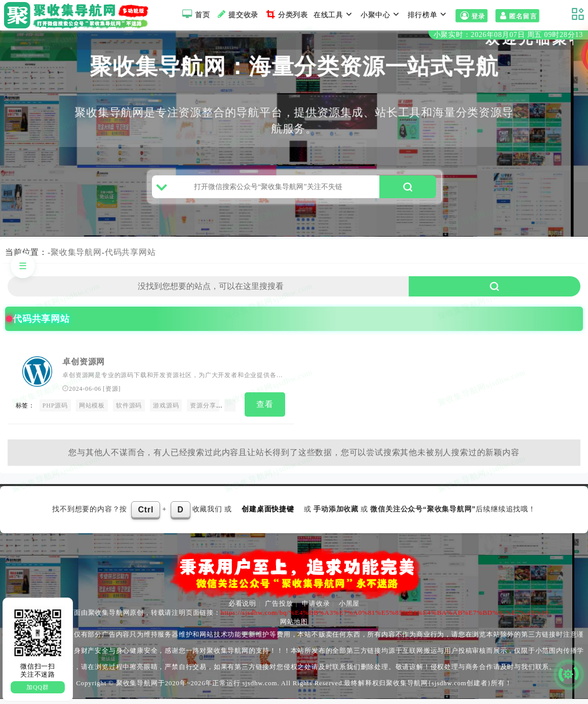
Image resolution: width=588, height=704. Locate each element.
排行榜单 (428, 14)
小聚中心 (381, 14)
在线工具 (334, 14)
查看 (265, 411)
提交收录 (237, 14)
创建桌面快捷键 (268, 514)
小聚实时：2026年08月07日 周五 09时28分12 (508, 35)
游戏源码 (166, 412)
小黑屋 (349, 608)
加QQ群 (38, 687)
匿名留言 (517, 16)
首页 (195, 14)
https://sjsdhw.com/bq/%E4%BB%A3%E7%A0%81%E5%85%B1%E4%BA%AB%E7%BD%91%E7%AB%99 (385, 618)
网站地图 (294, 627)
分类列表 (286, 14)
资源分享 (203, 412)
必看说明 (242, 608)
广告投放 (279, 608)
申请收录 (316, 608)
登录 (472, 16)
